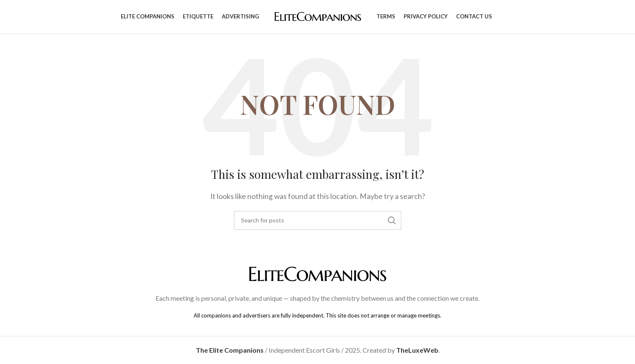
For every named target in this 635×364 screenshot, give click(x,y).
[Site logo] (318, 16)
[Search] (318, 220)
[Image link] (318, 273)
